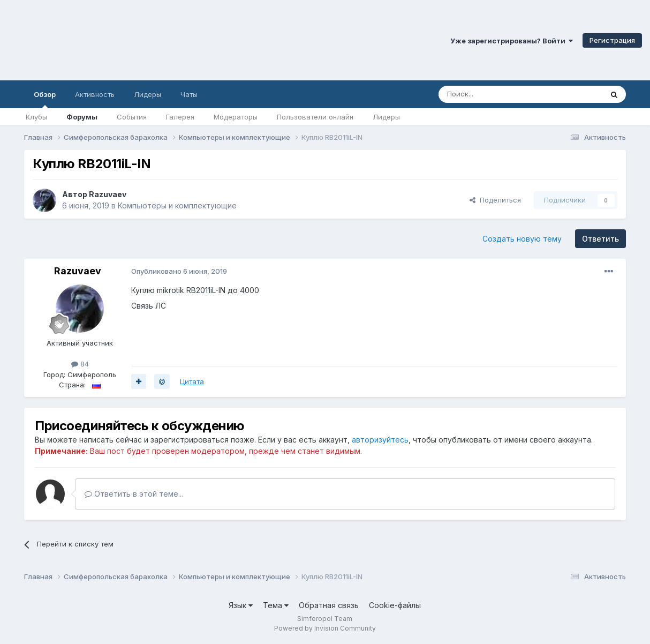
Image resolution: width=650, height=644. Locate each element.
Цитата (192, 381)
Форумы (82, 117)
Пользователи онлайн (315, 117)
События (132, 117)
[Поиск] (496, 94)
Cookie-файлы (395, 605)
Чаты (189, 94)
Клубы (36, 117)
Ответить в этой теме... (134, 494)
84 (80, 364)
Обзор (45, 99)
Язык (241, 605)
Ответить (600, 239)
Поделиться (495, 200)
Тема (276, 605)
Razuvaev (108, 194)
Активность (95, 94)
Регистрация (612, 40)
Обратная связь (329, 605)
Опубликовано (179, 271)
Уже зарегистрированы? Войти (512, 41)
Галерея (180, 117)
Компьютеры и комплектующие (177, 205)
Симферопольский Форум (147, 40)
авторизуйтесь (380, 440)
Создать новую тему (522, 239)
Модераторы (236, 117)
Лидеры (386, 117)
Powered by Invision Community (325, 628)
